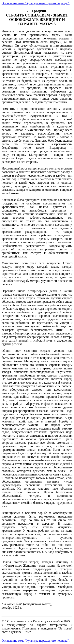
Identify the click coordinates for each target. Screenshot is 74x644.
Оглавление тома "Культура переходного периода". (36, 3)
